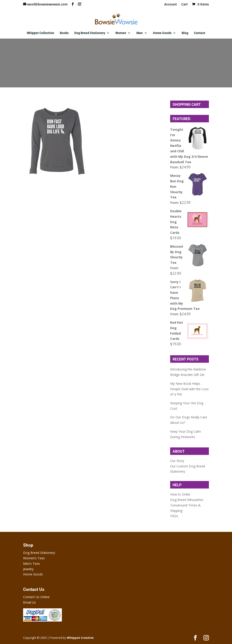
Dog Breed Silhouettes (187, 500)
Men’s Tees (31, 564)
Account (171, 5)
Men (140, 33)
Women (121, 33)
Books (64, 33)
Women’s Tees (34, 558)
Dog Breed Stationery (90, 33)
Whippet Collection (40, 33)
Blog (185, 33)
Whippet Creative (80, 638)
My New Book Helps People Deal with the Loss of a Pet (189, 389)
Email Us (29, 602)
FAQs (174, 516)
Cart (185, 5)
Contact (200, 33)
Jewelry (28, 569)
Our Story (177, 461)
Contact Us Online (36, 597)
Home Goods (162, 33)
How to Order (180, 494)
